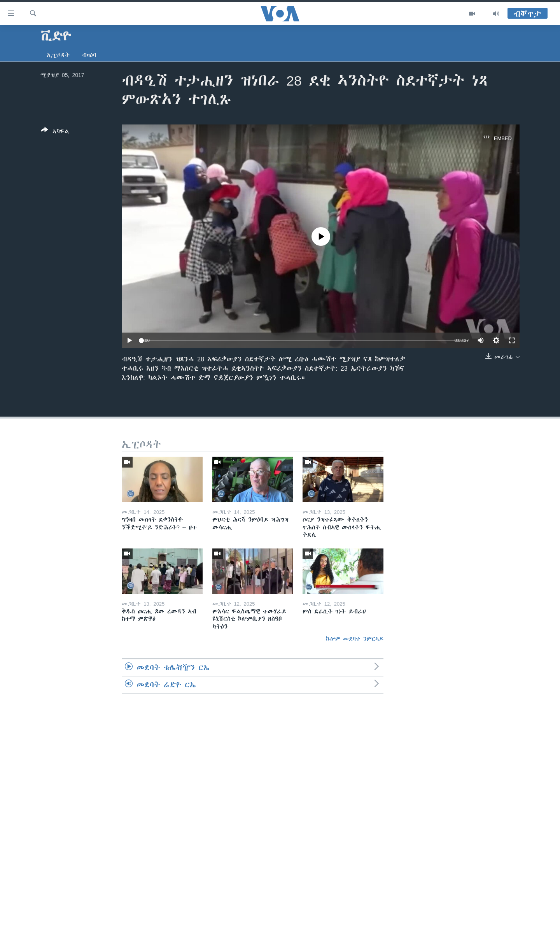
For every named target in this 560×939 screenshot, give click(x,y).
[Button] (55, 132)
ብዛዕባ (89, 55)
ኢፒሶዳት (58, 55)
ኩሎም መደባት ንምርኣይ (355, 639)
